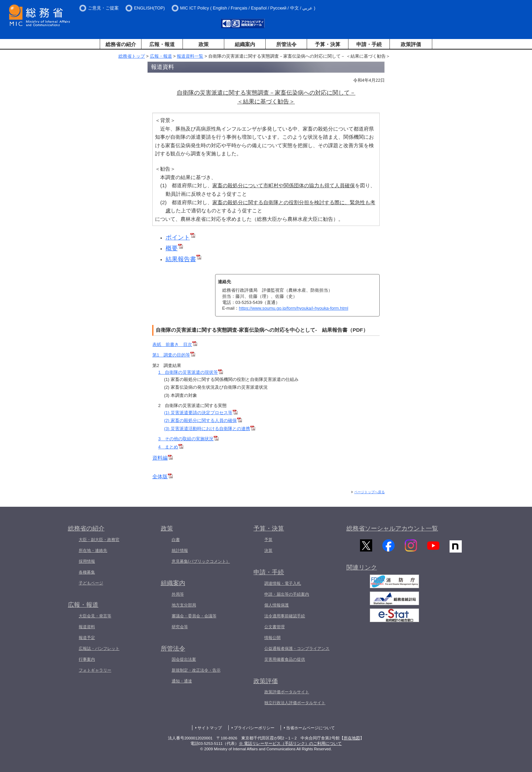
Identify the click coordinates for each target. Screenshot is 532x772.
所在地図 (352, 738)
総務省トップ (132, 56)
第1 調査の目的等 (174, 355)
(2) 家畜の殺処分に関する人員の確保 (203, 420)
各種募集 (87, 572)
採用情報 (87, 561)
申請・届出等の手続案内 (287, 594)
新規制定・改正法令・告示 (196, 670)
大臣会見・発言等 (95, 616)
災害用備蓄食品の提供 (285, 659)
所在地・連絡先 (93, 551)
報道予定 (87, 638)
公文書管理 (274, 627)
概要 (174, 248)
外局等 (178, 594)
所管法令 (286, 44)
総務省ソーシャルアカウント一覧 (392, 528)
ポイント (180, 237)
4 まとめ (171, 447)
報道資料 (87, 627)
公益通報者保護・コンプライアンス (297, 649)
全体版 (163, 476)
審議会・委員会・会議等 (194, 616)
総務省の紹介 (121, 44)
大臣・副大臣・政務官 (99, 540)
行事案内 (87, 659)
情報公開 (272, 638)
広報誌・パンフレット (99, 649)
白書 (176, 540)
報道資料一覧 (190, 56)
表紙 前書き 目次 (175, 344)
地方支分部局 (184, 605)
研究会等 (180, 627)
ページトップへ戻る (369, 492)
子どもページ (91, 583)
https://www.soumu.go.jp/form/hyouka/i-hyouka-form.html (293, 308)
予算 (268, 540)
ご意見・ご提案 (103, 8)
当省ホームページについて (310, 728)
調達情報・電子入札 (283, 583)
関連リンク (362, 572)
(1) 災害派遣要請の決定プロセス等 (201, 413)
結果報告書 (183, 259)
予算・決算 (328, 44)
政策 (204, 44)
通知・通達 (182, 681)
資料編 (163, 458)
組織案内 (245, 44)
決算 (268, 551)
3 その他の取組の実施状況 (188, 439)
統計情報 (180, 551)
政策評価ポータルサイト (287, 692)
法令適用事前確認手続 (285, 616)
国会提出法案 (184, 659)
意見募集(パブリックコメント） (201, 561)
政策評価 (411, 44)
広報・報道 (162, 44)
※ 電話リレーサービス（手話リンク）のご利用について (290, 744)
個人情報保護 (277, 605)
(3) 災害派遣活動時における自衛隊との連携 (209, 429)
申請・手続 (369, 44)
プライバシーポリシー (254, 728)
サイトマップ (210, 728)
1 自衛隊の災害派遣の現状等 (191, 372)
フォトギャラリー (95, 670)
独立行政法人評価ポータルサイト (295, 703)
